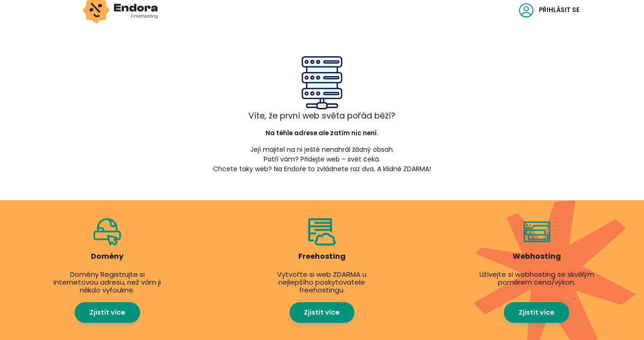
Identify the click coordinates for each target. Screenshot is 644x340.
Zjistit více (107, 312)
